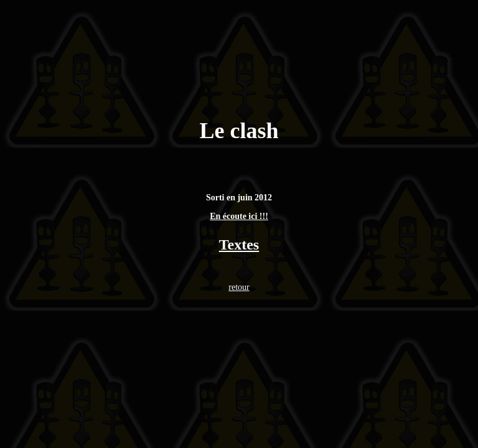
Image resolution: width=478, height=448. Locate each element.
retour (239, 287)
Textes (239, 245)
